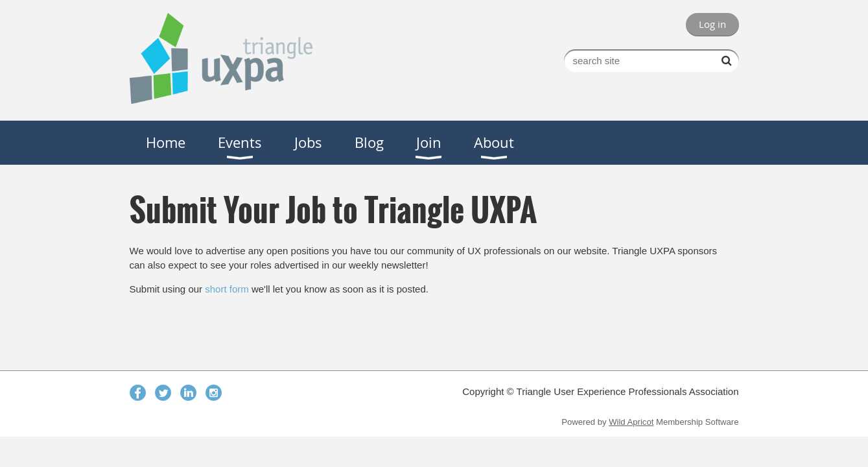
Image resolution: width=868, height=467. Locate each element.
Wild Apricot (631, 422)
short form (227, 289)
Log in (712, 24)
